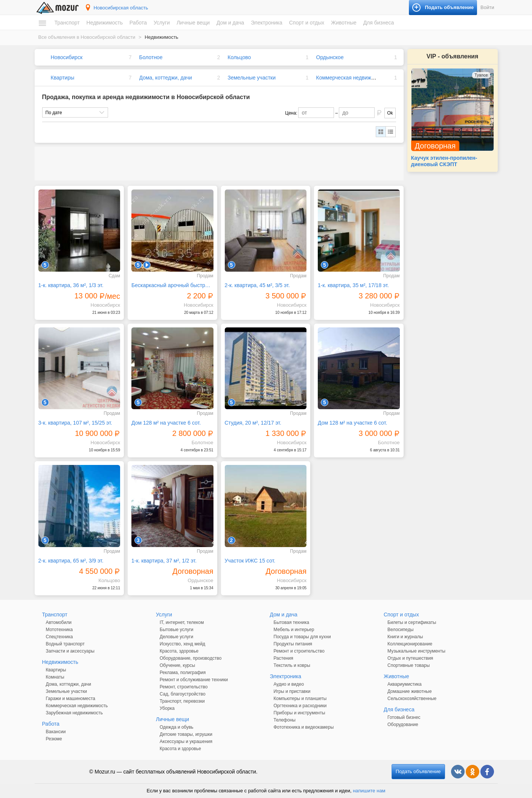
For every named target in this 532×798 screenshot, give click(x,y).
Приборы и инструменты (300, 713)
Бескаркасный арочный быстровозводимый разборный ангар (172, 285)
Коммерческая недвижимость (352, 78)
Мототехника (59, 630)
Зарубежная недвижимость (75, 713)
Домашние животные (410, 691)
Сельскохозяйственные (412, 699)
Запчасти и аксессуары (70, 651)
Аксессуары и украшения (186, 741)
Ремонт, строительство (184, 687)
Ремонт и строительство (299, 651)
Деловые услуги (176, 637)
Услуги (162, 23)
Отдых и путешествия (410, 658)
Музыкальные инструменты (416, 651)
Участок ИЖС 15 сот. (250, 561)
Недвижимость (105, 23)
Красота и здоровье (180, 749)
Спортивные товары (409, 665)
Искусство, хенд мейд (182, 644)
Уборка (167, 708)
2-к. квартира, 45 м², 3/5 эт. (257, 285)
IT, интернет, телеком (182, 622)
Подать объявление (418, 771)
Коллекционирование (410, 644)
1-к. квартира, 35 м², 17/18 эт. (353, 285)
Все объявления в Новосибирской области (87, 37)
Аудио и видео (289, 684)
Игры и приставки (292, 691)
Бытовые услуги (177, 630)
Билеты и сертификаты (412, 622)
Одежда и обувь (177, 727)
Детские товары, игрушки (186, 734)
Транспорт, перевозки (182, 701)
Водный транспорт (65, 644)
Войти (487, 7)
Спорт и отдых (307, 23)
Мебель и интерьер (294, 630)
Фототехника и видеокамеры (304, 727)
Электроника (267, 23)
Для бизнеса (379, 23)
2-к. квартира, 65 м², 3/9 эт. (71, 561)
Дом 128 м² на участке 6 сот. (166, 423)
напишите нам (369, 791)
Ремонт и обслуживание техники (194, 680)
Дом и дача (230, 23)
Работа (138, 23)
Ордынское (330, 57)
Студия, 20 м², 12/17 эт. (253, 423)
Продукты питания (293, 644)
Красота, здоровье (179, 651)
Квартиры (63, 78)
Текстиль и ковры (292, 665)
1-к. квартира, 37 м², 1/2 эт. (164, 561)
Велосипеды (400, 630)
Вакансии (56, 732)
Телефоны (285, 720)
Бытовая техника (292, 622)
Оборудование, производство (191, 658)
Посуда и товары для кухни (302, 637)
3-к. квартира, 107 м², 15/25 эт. (75, 423)
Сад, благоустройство (183, 694)
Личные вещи (193, 23)
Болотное (151, 57)
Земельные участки (252, 78)
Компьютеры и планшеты (300, 699)
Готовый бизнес (404, 717)
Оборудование (403, 725)
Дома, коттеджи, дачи (166, 78)
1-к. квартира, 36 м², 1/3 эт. (71, 285)
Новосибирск (67, 57)
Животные (344, 23)
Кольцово (239, 57)
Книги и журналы (405, 637)
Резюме (54, 739)
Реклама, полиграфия (183, 673)
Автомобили (59, 622)
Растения (284, 658)
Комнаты (55, 677)
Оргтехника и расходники (300, 706)
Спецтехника (59, 637)
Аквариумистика (405, 684)
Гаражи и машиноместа (71, 699)
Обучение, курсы (177, 665)
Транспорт (67, 23)
